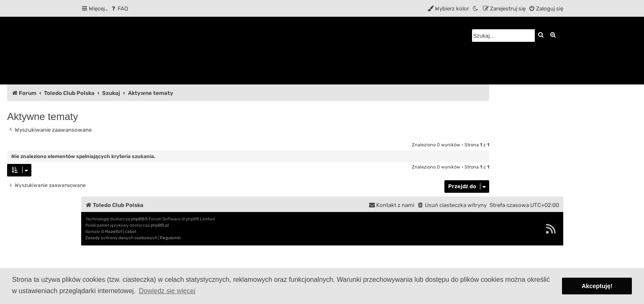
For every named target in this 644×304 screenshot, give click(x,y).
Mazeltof (114, 232)
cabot (131, 232)
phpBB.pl (160, 225)
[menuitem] (119, 9)
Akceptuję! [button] (597, 286)
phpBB (138, 219)
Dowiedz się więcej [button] (167, 291)
